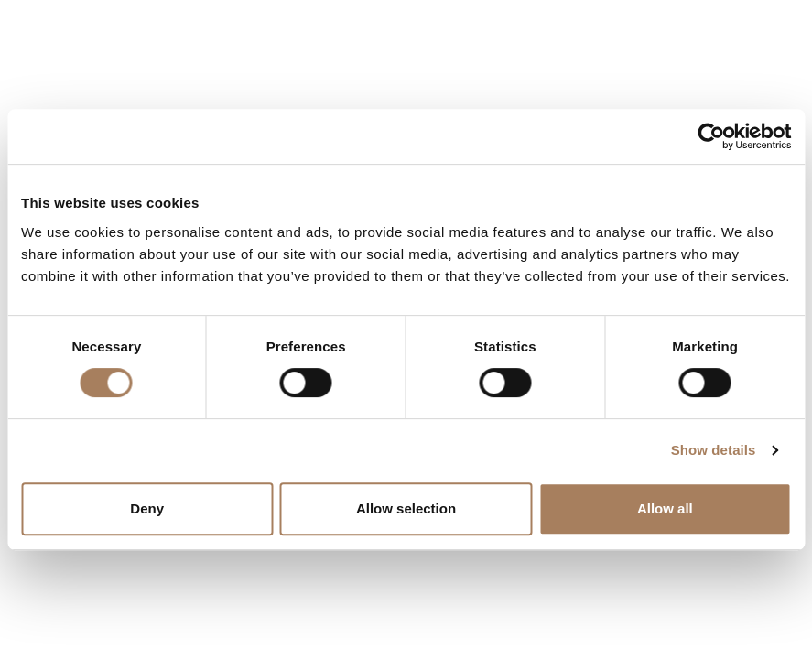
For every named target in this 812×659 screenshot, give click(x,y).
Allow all (665, 508)
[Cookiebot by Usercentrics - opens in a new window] (711, 136)
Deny (147, 508)
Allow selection (406, 508)
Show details (714, 450)
